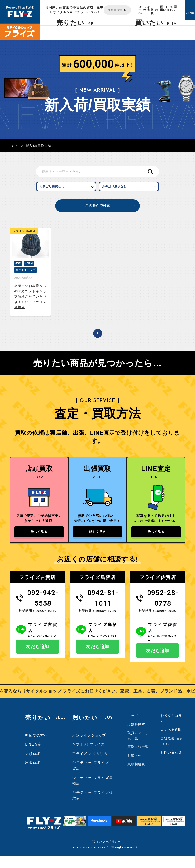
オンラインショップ (89, 747)
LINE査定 (33, 756)
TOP (13, 146)
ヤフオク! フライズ (88, 756)
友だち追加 (37, 658)
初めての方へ (36, 747)
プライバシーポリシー (105, 853)
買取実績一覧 (138, 759)
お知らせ (134, 767)
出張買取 (33, 774)
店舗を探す (136, 736)
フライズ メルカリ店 (90, 765)
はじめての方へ (144, 10)
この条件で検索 (97, 209)
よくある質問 (171, 741)
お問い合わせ (170, 8)
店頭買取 (33, 765)
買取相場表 (157, 10)
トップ (133, 727)
